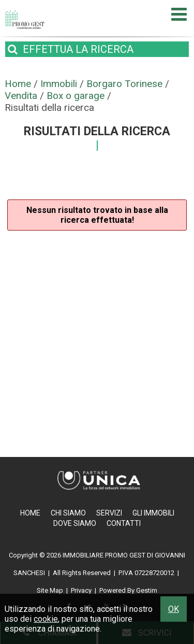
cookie (46, 619)
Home (30, 513)
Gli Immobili (153, 513)
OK (174, 609)
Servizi (109, 513)
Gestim (147, 590)
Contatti (124, 523)
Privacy (81, 590)
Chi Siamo (68, 513)
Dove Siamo (75, 523)
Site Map (50, 590)
